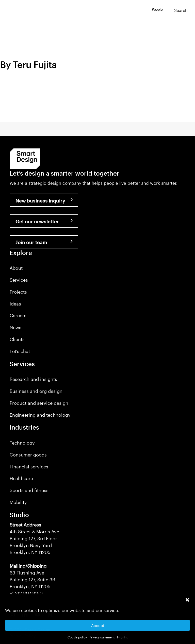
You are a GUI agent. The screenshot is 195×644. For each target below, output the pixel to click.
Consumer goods (28, 455)
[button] (187, 600)
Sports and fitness (29, 490)
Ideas (15, 304)
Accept (98, 625)
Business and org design (36, 391)
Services (19, 280)
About (16, 268)
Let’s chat (20, 351)
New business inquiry (40, 201)
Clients (17, 339)
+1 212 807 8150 (26, 593)
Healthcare (21, 478)
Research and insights (33, 379)
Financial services (29, 467)
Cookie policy (77, 637)
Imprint (122, 637)
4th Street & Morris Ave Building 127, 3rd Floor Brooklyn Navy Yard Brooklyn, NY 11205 (34, 538)
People (157, 9)
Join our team (31, 242)
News (15, 327)
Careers (18, 315)
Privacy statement (102, 637)
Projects (18, 292)
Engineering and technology (40, 415)
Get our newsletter (37, 221)
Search (181, 10)
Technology (22, 443)
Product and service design (39, 403)
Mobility (18, 502)
